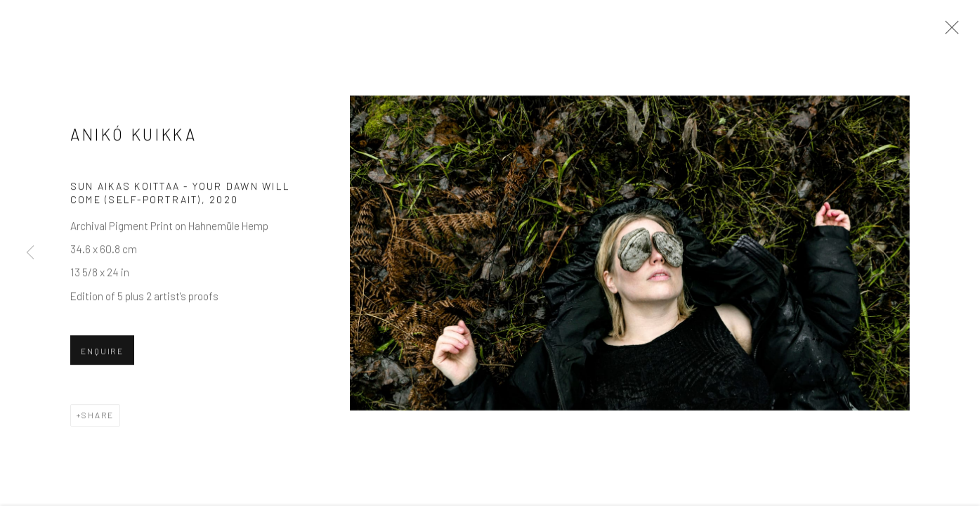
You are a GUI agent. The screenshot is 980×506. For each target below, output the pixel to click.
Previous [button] (30, 253)
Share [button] (98, 416)
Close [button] (948, 32)
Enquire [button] (102, 352)
